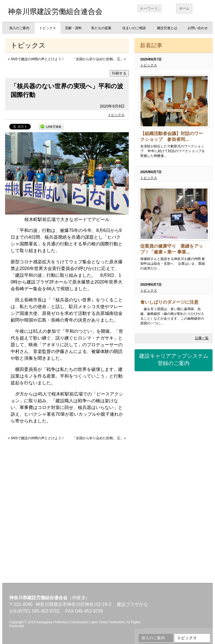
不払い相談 (174, 542)
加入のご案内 (19, 28)
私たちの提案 (101, 28)
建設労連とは (167, 28)
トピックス (48, 28)
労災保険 (174, 419)
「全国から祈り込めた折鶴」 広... (98, 59)
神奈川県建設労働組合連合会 (55, 11)
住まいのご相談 (134, 28)
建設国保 (174, 388)
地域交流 (174, 512)
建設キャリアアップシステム (174, 360)
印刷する (119, 73)
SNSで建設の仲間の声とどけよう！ (38, 59)
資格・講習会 (174, 450)
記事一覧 (202, 338)
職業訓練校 (174, 481)
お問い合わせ (198, 28)
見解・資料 (73, 28)
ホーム (184, 8)
